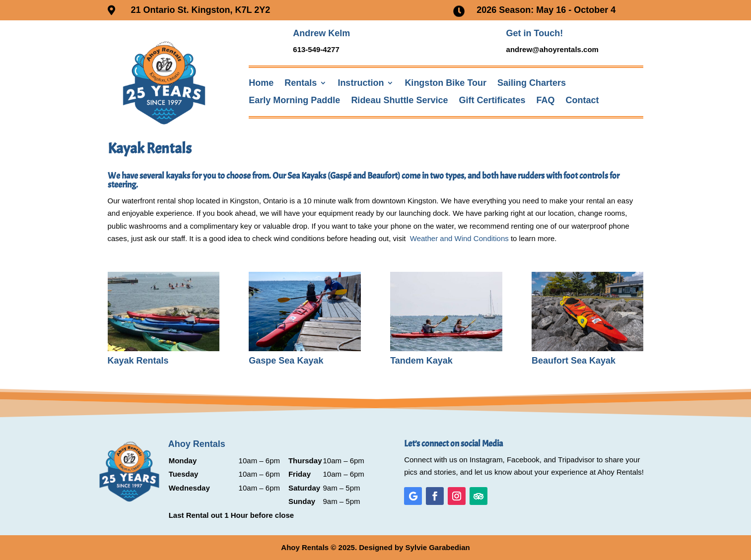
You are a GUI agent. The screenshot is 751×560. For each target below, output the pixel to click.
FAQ (546, 100)
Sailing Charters (532, 83)
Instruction (361, 83)
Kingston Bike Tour (445, 83)
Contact (582, 100)
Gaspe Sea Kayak (286, 361)
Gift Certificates (492, 100)
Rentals (301, 83)
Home (261, 83)
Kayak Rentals (138, 361)
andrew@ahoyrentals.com (552, 49)
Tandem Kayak (421, 361)
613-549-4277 (316, 49)
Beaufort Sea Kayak (574, 361)
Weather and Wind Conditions (459, 238)
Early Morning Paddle (294, 100)
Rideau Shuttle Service (399, 100)
